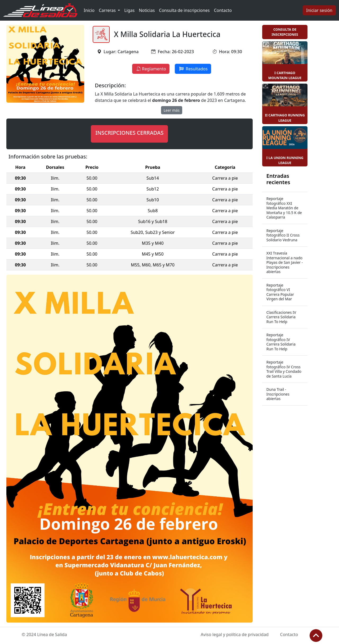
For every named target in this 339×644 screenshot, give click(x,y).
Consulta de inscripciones (184, 10)
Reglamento (151, 69)
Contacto (223, 10)
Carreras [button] (108, 10)
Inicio (89, 10)
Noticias (147, 10)
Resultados (193, 69)
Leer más (172, 110)
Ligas (129, 10)
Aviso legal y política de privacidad (235, 634)
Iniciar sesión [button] (319, 10)
